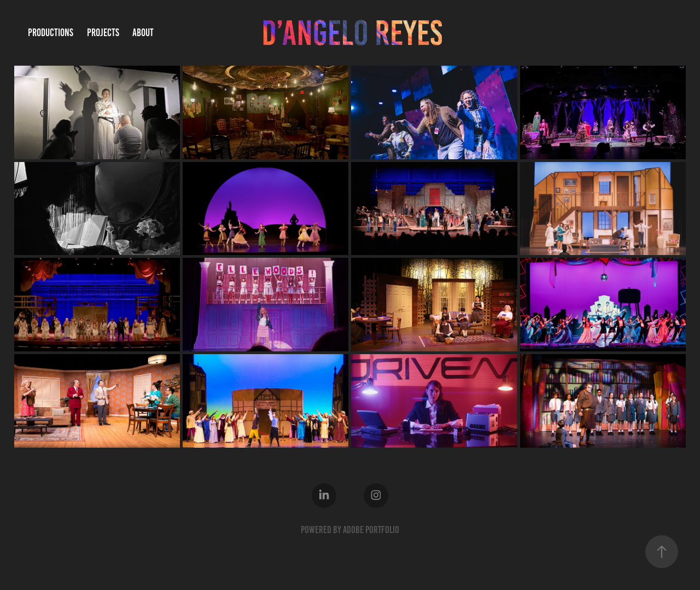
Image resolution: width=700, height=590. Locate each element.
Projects (103, 33)
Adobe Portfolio (371, 530)
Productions (51, 33)
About (143, 33)
